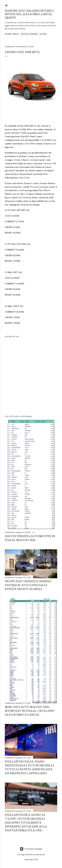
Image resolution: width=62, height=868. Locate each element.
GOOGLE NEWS (29, 34)
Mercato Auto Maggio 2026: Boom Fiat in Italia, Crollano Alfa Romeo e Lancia (30, 711)
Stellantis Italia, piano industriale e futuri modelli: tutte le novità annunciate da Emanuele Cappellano (30, 767)
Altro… (44, 34)
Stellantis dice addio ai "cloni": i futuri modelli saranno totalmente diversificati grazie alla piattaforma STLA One (26, 822)
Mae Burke (40, 854)
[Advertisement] (31, 377)
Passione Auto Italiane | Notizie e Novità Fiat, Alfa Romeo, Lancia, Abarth (29, 14)
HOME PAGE (12, 34)
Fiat (17, 337)
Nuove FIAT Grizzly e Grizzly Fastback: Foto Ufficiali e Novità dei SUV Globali (28, 585)
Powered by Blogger (31, 849)
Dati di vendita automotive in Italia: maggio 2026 (30, 538)
